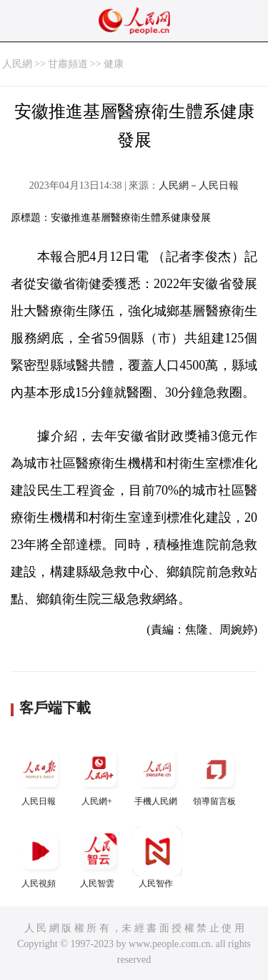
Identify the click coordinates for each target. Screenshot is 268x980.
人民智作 (157, 857)
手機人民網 (157, 775)
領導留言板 (216, 775)
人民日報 (40, 775)
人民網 (17, 64)
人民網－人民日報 (199, 185)
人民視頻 (40, 857)
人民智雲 (99, 857)
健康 (114, 64)
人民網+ (99, 775)
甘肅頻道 (68, 64)
